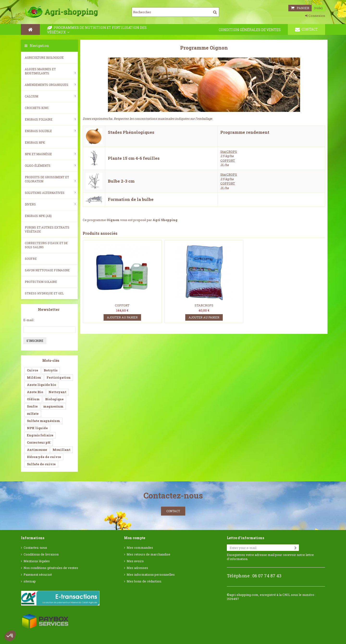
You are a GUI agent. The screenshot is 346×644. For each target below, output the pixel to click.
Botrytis (51, 370)
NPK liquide (37, 428)
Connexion (315, 16)
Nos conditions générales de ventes (51, 568)
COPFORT (228, 160)
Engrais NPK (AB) (38, 216)
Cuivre (33, 370)
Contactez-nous (35, 548)
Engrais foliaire (50, 119)
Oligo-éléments (50, 166)
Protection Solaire (41, 282)
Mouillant (62, 450)
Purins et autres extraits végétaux (47, 229)
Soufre (31, 259)
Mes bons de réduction (144, 581)
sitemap (30, 581)
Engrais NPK (35, 142)
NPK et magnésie (50, 154)
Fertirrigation (59, 377)
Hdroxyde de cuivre (44, 457)
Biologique (54, 399)
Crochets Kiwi (37, 108)
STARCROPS (204, 305)
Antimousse (37, 450)
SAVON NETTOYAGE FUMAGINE (47, 270)
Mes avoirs (135, 561)
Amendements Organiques (50, 85)
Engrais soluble (50, 131)
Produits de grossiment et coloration (50, 179)
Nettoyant (57, 392)
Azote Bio (35, 392)
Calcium (50, 96)
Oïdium (33, 399)
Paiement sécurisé (38, 575)
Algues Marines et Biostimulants (50, 71)
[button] (10, 636)
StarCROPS (229, 152)
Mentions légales (37, 561)
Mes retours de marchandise (148, 554)
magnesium (53, 406)
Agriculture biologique (44, 57)
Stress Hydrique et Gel (44, 293)
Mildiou (34, 377)
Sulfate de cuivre (41, 464)
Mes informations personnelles (151, 575)
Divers (50, 204)
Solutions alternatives (50, 193)
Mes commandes (140, 548)
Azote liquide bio (41, 385)
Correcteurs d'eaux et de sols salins (46, 245)
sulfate (33, 414)
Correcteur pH (39, 442)
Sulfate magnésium (43, 421)
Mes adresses (137, 568)
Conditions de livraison (41, 554)
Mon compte (135, 538)
